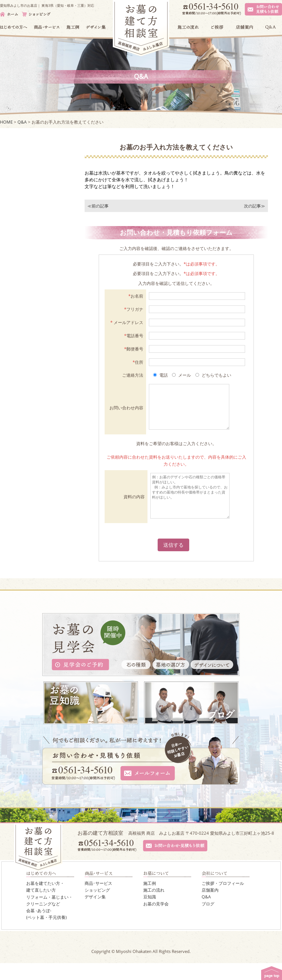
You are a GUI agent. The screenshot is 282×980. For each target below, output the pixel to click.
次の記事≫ (255, 206)
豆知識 (150, 914)
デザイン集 (95, 914)
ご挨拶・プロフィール (223, 900)
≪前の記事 (98, 206)
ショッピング (97, 907)
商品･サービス (98, 900)
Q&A (206, 914)
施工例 (150, 900)
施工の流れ (154, 907)
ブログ (208, 921)
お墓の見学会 (156, 921)
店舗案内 (210, 907)
